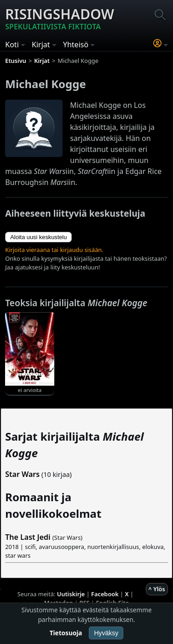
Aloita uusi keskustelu (38, 237)
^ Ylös (157, 589)
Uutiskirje (71, 594)
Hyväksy (106, 633)
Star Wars (22, 474)
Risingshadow (60, 18)
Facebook (105, 594)
